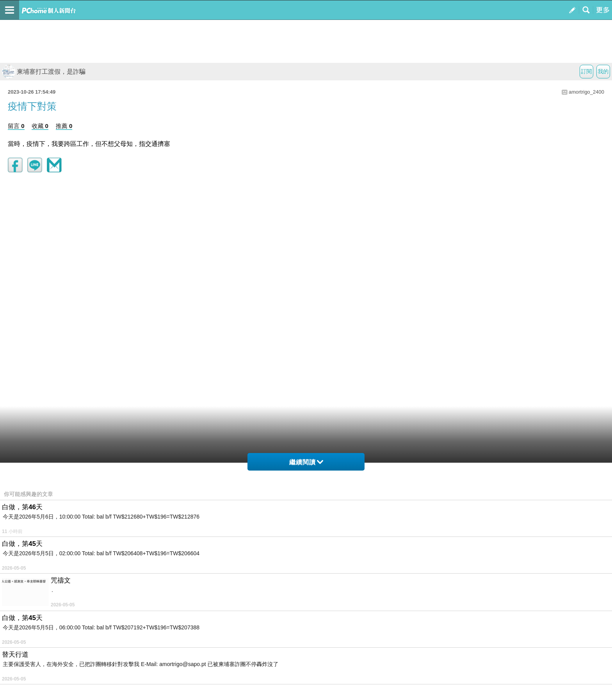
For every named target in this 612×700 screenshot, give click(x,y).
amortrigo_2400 (586, 92)
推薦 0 (64, 126)
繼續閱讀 (306, 462)
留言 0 (16, 126)
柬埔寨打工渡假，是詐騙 (44, 72)
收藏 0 (40, 126)
